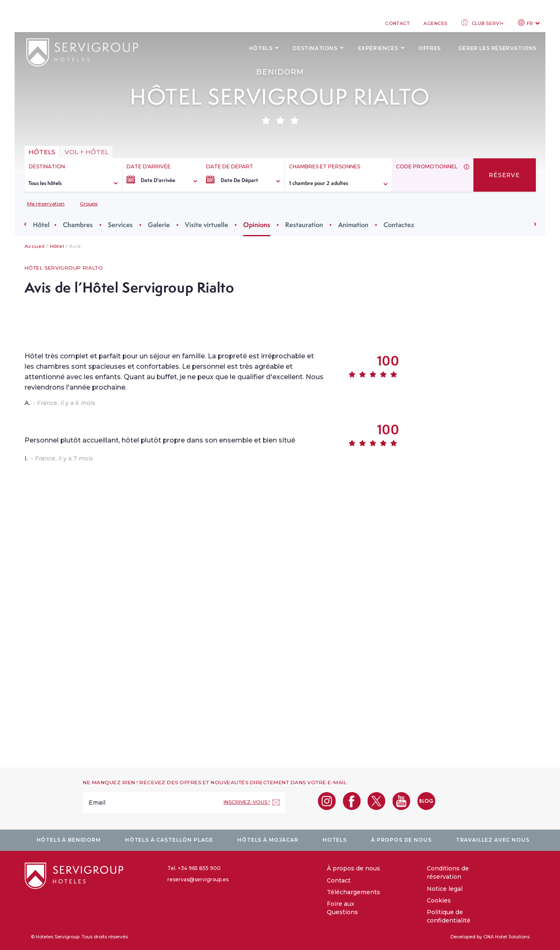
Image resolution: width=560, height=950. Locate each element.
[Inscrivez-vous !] (252, 802)
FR (529, 23)
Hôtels (261, 48)
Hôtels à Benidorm (69, 840)
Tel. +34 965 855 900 (194, 868)
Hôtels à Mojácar (268, 840)
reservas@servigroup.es (198, 879)
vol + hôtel (87, 152)
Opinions (259, 225)
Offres (430, 48)
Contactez (401, 225)
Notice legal (445, 889)
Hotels (335, 840)
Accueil (35, 246)
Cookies (439, 900)
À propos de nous (401, 840)
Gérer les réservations (498, 48)
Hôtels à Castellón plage (169, 840)
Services (123, 225)
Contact (397, 23)
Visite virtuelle (209, 225)
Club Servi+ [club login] (483, 23)
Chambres (80, 225)
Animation (356, 225)
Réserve (504, 175)
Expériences (378, 48)
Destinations (315, 48)
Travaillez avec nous (493, 840)
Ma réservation (46, 204)
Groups (89, 204)
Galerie (161, 225)
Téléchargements (353, 892)
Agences (436, 23)
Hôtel (44, 225)
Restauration (307, 225)
